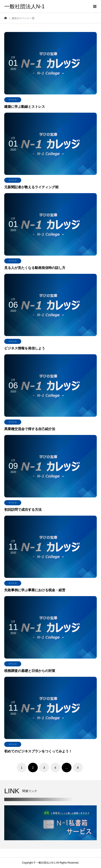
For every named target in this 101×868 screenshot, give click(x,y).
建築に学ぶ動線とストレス (25, 107)
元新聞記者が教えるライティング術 (31, 187)
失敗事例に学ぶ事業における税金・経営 (35, 590)
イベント (13, 100)
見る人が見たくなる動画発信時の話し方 (35, 268)
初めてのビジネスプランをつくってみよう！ (38, 751)
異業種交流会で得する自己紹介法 (30, 429)
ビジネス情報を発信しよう (25, 348)
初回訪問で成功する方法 (23, 510)
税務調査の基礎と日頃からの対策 (30, 671)
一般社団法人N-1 (24, 6)
